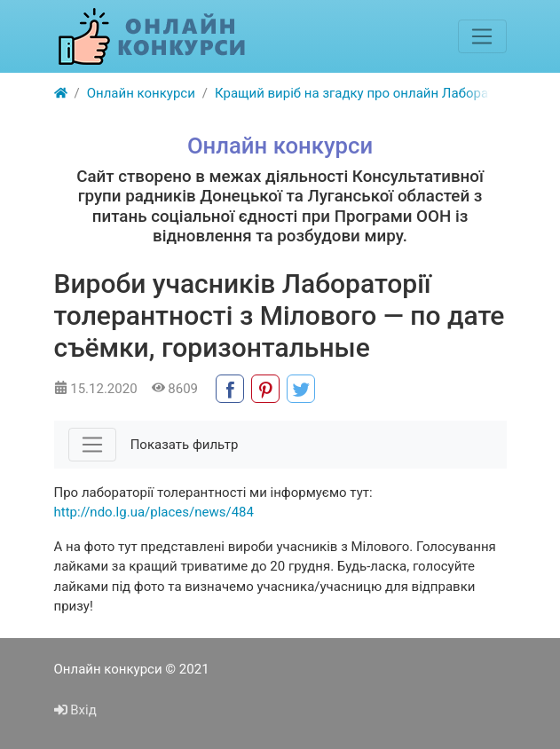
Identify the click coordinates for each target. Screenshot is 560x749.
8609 (175, 389)
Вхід (75, 710)
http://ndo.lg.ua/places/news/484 (154, 512)
